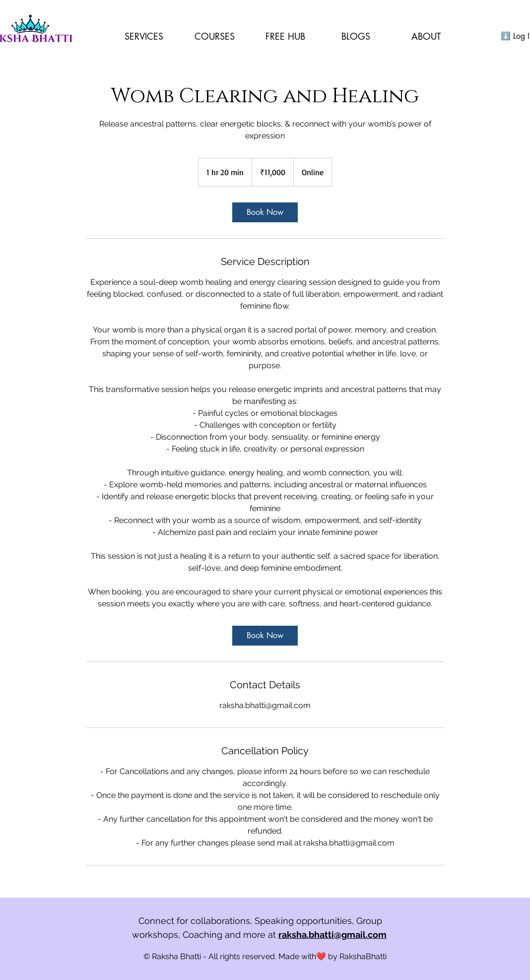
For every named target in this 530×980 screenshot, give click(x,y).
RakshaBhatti (363, 956)
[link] (265, 212)
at (329, 935)
